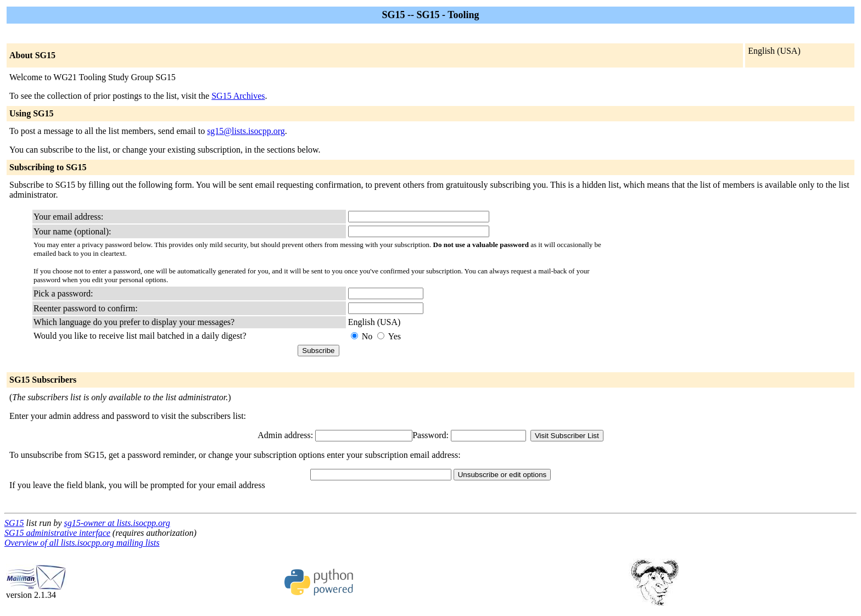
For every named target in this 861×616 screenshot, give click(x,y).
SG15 (14, 523)
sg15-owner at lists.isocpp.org (117, 523)
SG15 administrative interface (57, 533)
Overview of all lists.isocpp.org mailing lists (82, 543)
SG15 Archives (238, 96)
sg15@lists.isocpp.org (246, 131)
